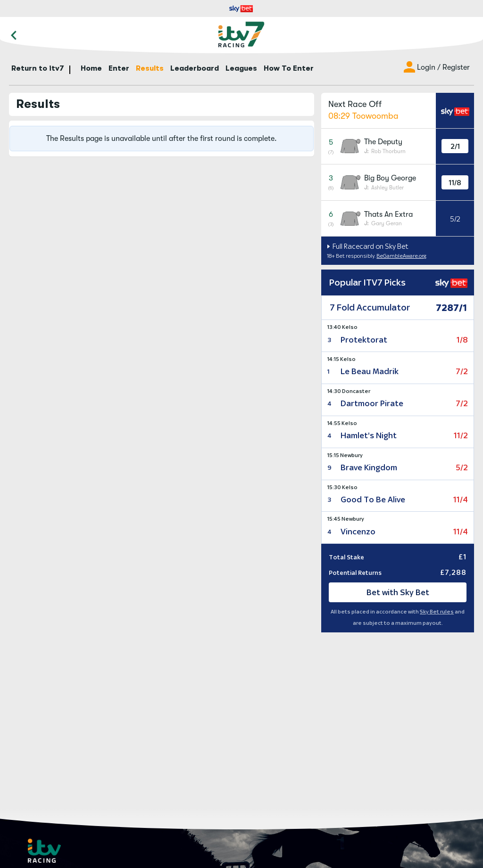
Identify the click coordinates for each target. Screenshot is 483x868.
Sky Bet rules (437, 612)
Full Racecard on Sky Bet (370, 246)
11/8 (455, 183)
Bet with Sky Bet (398, 592)
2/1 (455, 146)
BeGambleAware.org (401, 256)
